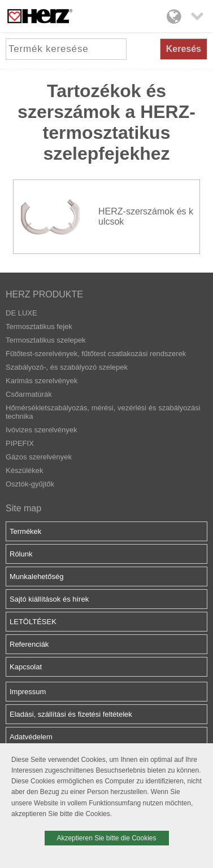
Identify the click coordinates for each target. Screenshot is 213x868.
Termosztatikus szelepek (46, 340)
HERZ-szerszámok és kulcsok (146, 216)
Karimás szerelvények (42, 381)
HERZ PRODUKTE (44, 294)
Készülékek (24, 470)
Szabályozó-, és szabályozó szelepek (67, 367)
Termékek (25, 531)
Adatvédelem (31, 737)
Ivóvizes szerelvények (41, 430)
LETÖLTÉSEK (33, 622)
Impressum (28, 692)
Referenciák (29, 644)
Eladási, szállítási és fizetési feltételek (71, 714)
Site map (23, 508)
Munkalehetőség (36, 577)
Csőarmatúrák (29, 394)
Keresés (184, 49)
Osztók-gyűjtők (30, 484)
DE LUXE (21, 313)
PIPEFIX (20, 443)
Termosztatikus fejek (39, 326)
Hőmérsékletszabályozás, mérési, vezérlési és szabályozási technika (103, 412)
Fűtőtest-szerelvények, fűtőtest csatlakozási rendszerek (96, 354)
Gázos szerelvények (39, 457)
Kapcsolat (26, 667)
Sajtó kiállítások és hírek (49, 599)
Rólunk (21, 554)
